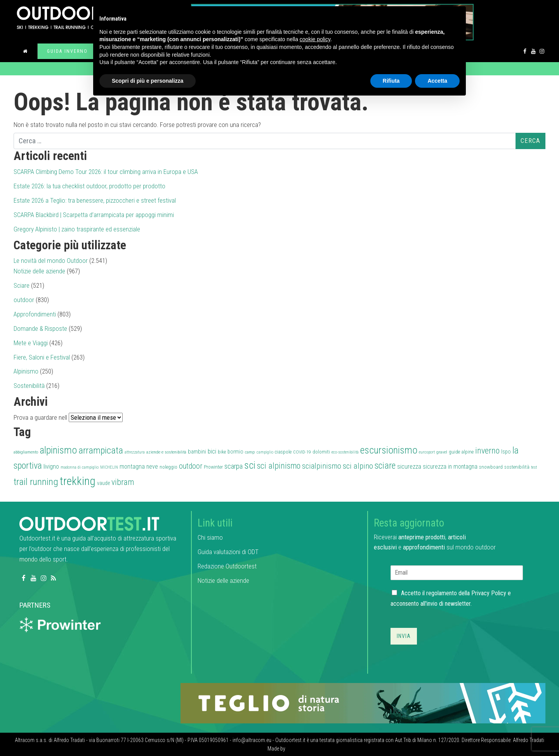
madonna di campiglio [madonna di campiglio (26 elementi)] (80, 467)
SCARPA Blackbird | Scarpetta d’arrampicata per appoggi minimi (94, 215)
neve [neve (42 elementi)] (152, 467)
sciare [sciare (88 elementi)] (385, 466)
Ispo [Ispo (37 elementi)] (506, 452)
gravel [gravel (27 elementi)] (442, 452)
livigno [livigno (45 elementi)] (51, 467)
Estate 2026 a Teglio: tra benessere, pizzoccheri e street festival (95, 200)
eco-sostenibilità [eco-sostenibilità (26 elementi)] (345, 452)
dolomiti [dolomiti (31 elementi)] (321, 452)
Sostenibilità (29, 386)
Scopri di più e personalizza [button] (148, 81)
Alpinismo (26, 371)
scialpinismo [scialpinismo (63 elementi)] (322, 466)
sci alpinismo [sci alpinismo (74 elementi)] (279, 466)
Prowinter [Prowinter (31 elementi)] (213, 467)
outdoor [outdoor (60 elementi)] (191, 466)
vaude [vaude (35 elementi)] (103, 483)
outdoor (24, 300)
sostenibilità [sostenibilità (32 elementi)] (517, 467)
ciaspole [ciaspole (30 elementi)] (283, 452)
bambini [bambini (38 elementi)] (197, 452)
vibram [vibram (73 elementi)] (123, 482)
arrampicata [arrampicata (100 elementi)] (101, 450)
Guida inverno (67, 51)
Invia (404, 636)
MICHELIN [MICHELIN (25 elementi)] (109, 467)
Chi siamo (210, 537)
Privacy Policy (489, 593)
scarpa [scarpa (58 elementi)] (233, 466)
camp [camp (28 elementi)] (250, 452)
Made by (277, 749)
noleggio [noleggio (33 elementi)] (168, 467)
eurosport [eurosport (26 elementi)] (427, 452)
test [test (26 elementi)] (534, 467)
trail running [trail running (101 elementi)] (36, 482)
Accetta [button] (437, 81)
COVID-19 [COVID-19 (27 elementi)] (302, 452)
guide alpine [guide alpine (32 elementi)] (461, 452)
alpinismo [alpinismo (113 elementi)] (58, 450)
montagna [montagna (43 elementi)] (132, 467)
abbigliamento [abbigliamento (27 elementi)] (26, 452)
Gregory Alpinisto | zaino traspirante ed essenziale (77, 229)
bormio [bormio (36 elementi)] (235, 452)
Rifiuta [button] (391, 81)
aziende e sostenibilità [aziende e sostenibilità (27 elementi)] (166, 452)
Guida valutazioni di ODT (228, 552)
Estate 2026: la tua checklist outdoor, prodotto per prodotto (89, 186)
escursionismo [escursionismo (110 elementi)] (389, 450)
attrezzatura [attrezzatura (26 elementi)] (135, 452)
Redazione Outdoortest (227, 566)
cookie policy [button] (315, 39)
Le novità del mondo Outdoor (51, 261)
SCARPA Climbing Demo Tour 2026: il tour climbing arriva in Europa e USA (106, 172)
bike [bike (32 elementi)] (222, 452)
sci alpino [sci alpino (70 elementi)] (358, 466)
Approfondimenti (35, 314)
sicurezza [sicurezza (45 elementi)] (409, 467)
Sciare (22, 285)
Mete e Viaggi (31, 343)
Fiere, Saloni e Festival (42, 357)
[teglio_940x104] (363, 703)
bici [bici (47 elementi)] (212, 451)
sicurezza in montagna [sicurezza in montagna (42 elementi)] (450, 467)
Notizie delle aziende (39, 271)
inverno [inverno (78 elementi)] (487, 450)
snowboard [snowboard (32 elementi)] (491, 467)
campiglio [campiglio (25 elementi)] (265, 452)
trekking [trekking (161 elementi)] (78, 481)
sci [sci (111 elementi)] (250, 465)
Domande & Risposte (40, 328)
